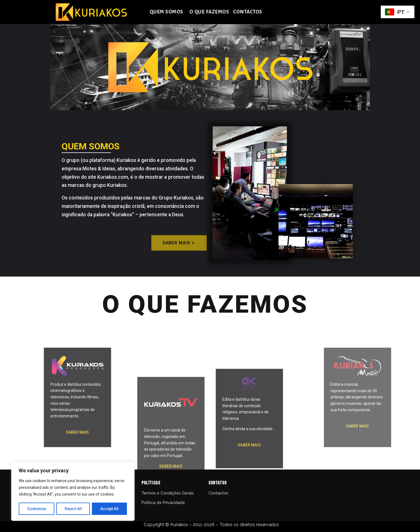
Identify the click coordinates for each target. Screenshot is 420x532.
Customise (37, 509)
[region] (73, 491)
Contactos (218, 493)
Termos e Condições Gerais (168, 493)
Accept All (110, 509)
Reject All (74, 509)
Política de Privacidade (164, 503)
